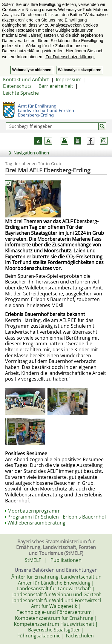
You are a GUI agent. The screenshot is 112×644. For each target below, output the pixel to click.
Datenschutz (17, 86)
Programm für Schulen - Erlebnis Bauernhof (57, 517)
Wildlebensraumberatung (36, 523)
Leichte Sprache (21, 93)
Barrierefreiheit (56, 86)
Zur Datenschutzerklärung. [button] (70, 57)
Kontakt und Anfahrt (26, 79)
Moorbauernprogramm (34, 511)
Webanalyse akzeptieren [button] (80, 70)
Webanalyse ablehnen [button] (32, 70)
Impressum (69, 79)
